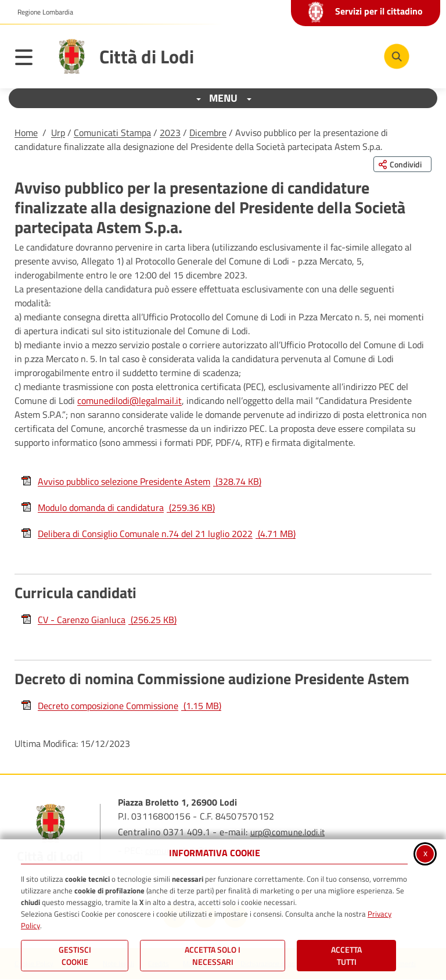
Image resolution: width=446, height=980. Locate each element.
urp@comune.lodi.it (287, 832)
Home (26, 133)
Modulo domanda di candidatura (118, 507)
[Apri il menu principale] (30, 59)
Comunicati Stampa (112, 133)
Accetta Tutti (346, 956)
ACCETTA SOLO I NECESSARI (213, 956)
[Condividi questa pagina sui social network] (402, 164)
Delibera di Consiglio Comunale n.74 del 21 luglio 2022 (158, 534)
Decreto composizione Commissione (121, 706)
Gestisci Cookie (75, 956)
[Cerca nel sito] (397, 56)
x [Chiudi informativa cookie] (425, 853)
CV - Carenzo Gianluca (98, 620)
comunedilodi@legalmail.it (130, 400)
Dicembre (208, 133)
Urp (58, 133)
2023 (170, 133)
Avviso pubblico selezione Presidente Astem (141, 481)
